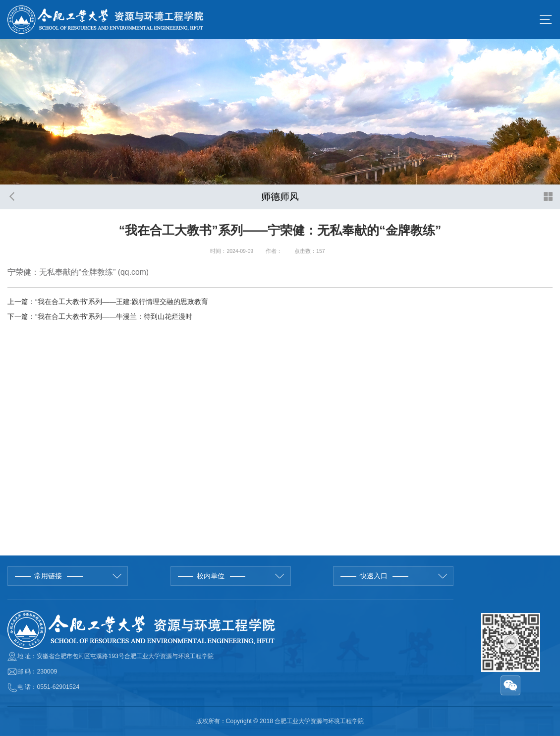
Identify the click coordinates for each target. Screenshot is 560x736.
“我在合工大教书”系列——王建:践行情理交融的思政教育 (122, 302)
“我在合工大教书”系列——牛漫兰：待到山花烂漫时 (114, 316)
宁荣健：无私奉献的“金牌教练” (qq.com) (78, 272)
